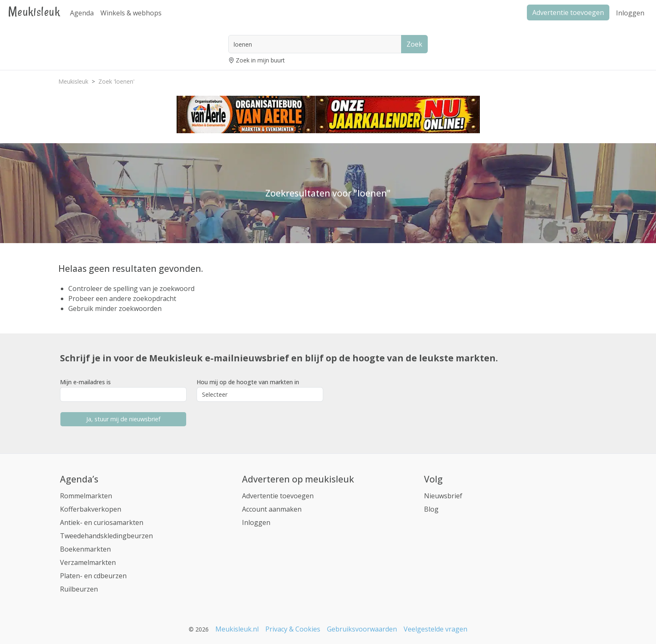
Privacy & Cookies (293, 629)
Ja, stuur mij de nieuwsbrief (123, 419)
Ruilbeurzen (79, 589)
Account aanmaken (272, 509)
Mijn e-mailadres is (85, 382)
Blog (431, 509)
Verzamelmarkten (88, 562)
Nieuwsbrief (443, 496)
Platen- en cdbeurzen (93, 576)
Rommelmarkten (86, 496)
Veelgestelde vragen (435, 629)
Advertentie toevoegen (278, 496)
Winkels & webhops (131, 13)
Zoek (414, 44)
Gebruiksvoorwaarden (362, 629)
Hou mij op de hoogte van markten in (248, 382)
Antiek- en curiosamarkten (102, 522)
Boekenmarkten (85, 549)
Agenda (82, 13)
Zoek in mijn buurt (260, 60)
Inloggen (630, 13)
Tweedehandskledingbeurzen (106, 536)
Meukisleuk (34, 11)
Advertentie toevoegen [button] (568, 12)
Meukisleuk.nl (237, 629)
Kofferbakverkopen (91, 509)
